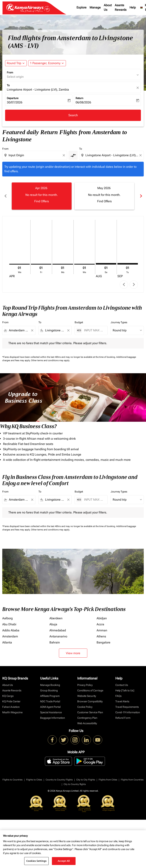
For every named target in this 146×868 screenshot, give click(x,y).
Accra (100, 624)
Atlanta (7, 642)
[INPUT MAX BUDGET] (94, 330)
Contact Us (122, 685)
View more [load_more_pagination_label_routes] (73, 653)
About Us (108, 7)
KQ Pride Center (11, 701)
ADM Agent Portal (50, 707)
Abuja (53, 624)
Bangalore (103, 642)
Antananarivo (58, 636)
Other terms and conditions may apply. (50, 360)
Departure (13, 98)
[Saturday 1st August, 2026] (106, 264)
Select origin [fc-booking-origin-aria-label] (15, 77)
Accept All (64, 861)
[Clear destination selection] (141, 155)
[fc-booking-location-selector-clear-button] (138, 88)
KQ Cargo (8, 696)
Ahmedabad (58, 630)
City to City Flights (86, 780)
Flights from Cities (108, 780)
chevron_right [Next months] (141, 196)
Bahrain (55, 642)
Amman (102, 630)
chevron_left (124, 284)
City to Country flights (75, 784)
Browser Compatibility (90, 701)
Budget (79, 322)
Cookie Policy (85, 707)
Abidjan (102, 618)
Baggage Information (53, 718)
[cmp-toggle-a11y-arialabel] (73, 155)
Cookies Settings (36, 861)
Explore (82, 7)
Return (79, 98)
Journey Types (119, 322)
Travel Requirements (127, 707)
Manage (95, 7)
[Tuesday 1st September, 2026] (128, 264)
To (8, 85)
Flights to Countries (12, 780)
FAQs (118, 696)
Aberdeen (56, 618)
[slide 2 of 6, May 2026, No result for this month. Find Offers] (105, 196)
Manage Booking (50, 685)
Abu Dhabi (9, 624)
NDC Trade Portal (50, 701)
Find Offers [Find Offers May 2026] (104, 201)
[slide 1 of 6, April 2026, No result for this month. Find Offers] (42, 196)
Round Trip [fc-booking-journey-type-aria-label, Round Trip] (14, 63)
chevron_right (134, 284)
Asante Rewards (121, 7)
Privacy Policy (85, 685)
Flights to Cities (34, 780)
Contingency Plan (87, 718)
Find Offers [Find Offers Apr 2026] (42, 201)
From (10, 72)
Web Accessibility (87, 723)
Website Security (87, 696)
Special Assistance (51, 712)
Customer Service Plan (90, 712)
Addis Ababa (11, 630)
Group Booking (49, 690)
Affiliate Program (50, 696)
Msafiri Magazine (12, 712)
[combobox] (35, 155)
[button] (47, 63)
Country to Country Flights (59, 780)
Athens (101, 636)
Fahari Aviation (11, 707)
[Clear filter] (32, 330)
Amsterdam (10, 636)
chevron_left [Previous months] (5, 196)
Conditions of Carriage (90, 690)
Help (133, 7)
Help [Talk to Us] (125, 690)
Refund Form (123, 718)
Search (73, 115)
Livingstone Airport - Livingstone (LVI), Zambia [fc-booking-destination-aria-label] (38, 90)
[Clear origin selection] (64, 155)
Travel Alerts (122, 701)
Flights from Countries (132, 780)
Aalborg (7, 618)
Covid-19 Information (128, 712)
